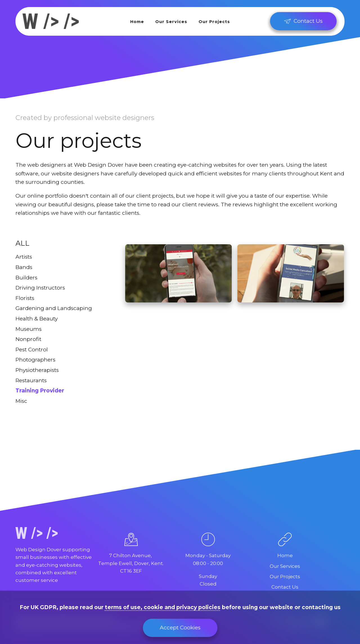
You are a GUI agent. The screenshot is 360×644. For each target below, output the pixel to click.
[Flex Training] (178, 273)
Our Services (171, 22)
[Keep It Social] (291, 273)
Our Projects (214, 22)
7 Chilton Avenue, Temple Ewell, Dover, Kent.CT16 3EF (131, 563)
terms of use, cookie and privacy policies (163, 607)
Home (137, 22)
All (22, 243)
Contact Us (285, 587)
